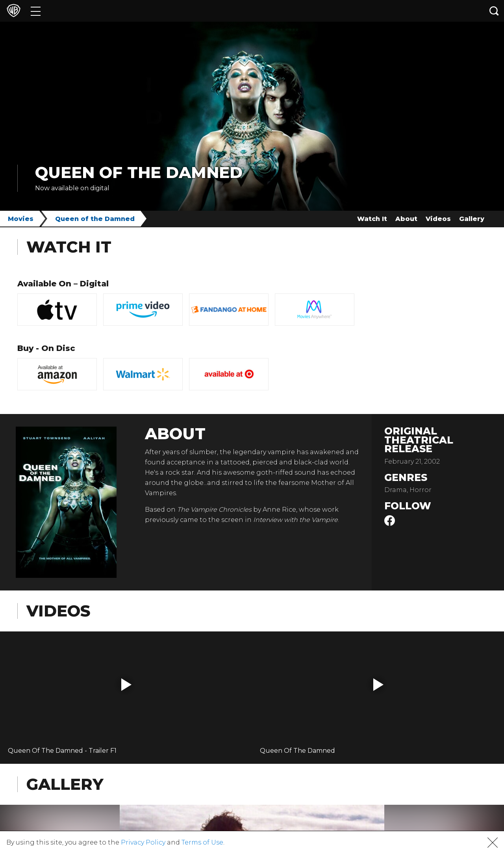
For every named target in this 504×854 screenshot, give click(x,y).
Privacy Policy (143, 842)
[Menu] (36, 11)
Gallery (472, 219)
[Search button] (494, 11)
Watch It (372, 219)
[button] (126, 685)
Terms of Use (202, 842)
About (406, 219)
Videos (438, 219)
